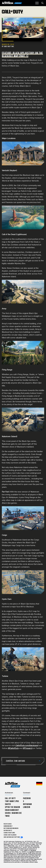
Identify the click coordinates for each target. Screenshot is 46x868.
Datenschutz (8, 831)
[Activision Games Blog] (12, 3)
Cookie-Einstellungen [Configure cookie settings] (10, 835)
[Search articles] (42, 3)
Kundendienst (8, 826)
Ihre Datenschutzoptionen (12, 837)
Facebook (27, 798)
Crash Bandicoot (12, 810)
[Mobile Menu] (37, 3)
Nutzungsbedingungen (11, 828)
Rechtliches (8, 824)
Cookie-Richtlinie (9, 833)
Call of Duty (10, 798)
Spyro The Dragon (12, 807)
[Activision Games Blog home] (13, 785)
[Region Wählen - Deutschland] (39, 784)
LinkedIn (27, 807)
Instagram (27, 804)
